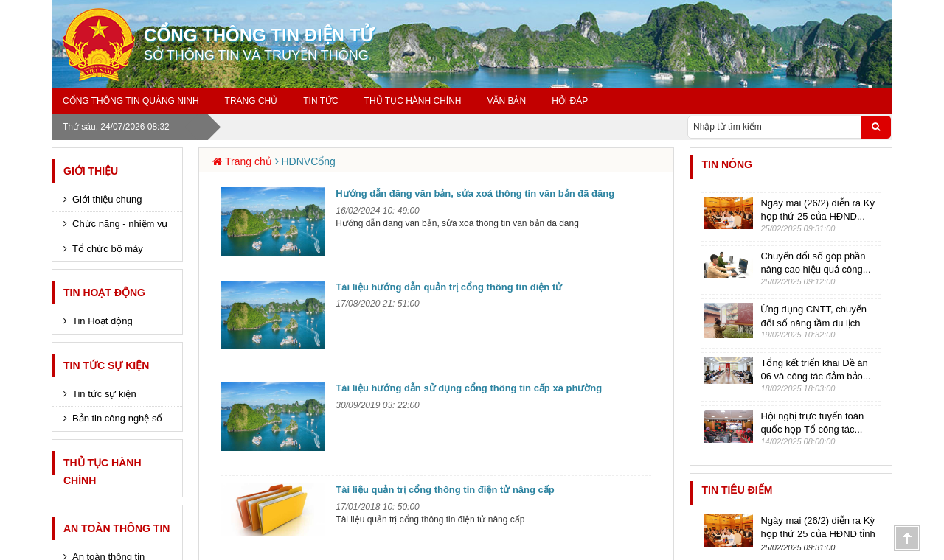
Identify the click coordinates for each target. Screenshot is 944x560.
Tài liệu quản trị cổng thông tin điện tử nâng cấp (445, 490)
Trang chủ (251, 101)
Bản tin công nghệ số (117, 418)
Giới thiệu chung (107, 199)
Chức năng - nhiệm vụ (120, 224)
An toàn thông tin (117, 528)
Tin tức (320, 101)
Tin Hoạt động (104, 293)
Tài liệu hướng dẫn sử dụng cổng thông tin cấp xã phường (469, 388)
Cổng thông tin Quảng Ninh (131, 101)
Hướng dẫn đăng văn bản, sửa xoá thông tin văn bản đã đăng (475, 193)
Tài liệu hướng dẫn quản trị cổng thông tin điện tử (449, 287)
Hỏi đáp (570, 101)
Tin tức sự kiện (106, 365)
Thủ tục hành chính (413, 101)
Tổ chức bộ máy (108, 249)
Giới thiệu (91, 171)
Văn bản (506, 101)
